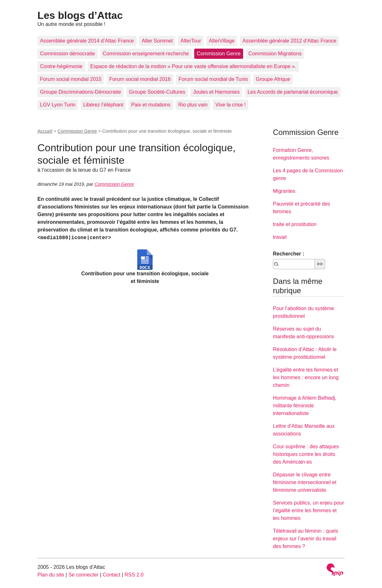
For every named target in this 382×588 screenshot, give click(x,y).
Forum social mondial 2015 (71, 79)
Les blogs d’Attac (80, 15)
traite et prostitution (295, 224)
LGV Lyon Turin (58, 105)
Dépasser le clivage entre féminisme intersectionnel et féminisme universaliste (305, 482)
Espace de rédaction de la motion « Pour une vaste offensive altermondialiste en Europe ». (193, 66)
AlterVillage (222, 41)
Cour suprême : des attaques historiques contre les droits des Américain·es (306, 454)
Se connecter (84, 575)
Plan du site (51, 575)
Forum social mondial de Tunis (213, 79)
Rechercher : (289, 254)
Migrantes (284, 191)
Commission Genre (219, 54)
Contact (111, 575)
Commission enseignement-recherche (146, 54)
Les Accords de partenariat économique (293, 92)
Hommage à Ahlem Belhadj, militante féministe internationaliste (305, 406)
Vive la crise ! (231, 105)
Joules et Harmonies (216, 92)
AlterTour (191, 41)
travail (280, 237)
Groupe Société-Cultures (157, 92)
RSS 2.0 (134, 575)
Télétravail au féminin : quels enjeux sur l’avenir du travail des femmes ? (306, 539)
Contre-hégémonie (61, 66)
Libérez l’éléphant (103, 105)
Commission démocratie (68, 54)
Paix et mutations (151, 105)
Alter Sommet (157, 41)
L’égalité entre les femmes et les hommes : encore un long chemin (306, 377)
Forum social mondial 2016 (140, 79)
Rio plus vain (193, 105)
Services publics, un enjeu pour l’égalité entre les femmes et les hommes (308, 510)
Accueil (45, 131)
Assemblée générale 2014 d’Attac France (87, 41)
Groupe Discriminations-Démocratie (80, 92)
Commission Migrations (275, 54)
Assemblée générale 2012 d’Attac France (290, 41)
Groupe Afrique (273, 79)
